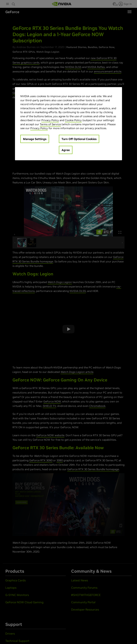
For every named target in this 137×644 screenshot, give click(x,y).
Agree (66, 150)
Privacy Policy (50, 120)
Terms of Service (50, 124)
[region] (68, 124)
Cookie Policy (73, 120)
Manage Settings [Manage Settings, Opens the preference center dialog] (35, 139)
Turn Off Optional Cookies (79, 139)
